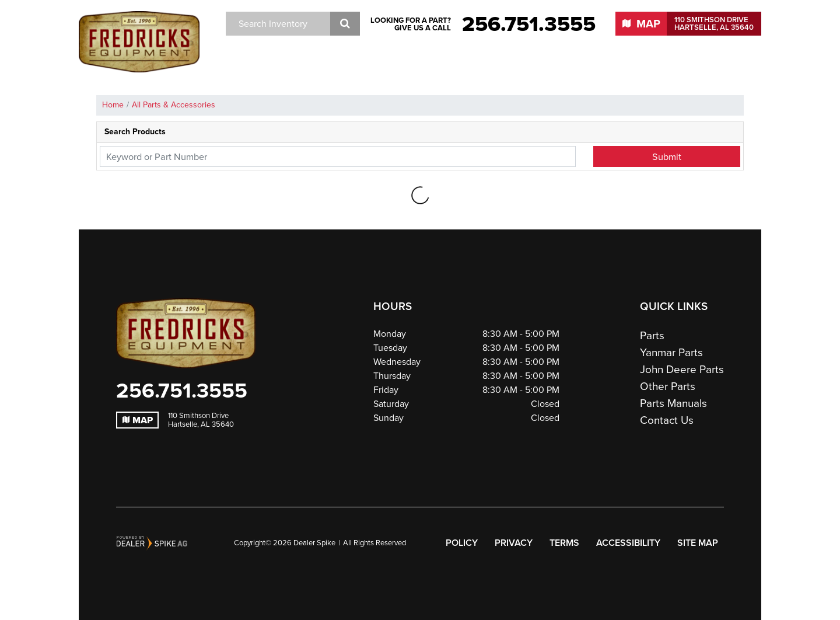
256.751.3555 (182, 391)
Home (113, 105)
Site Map (698, 543)
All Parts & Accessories (174, 105)
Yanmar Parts (671, 352)
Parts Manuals (673, 403)
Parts (652, 335)
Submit (667, 156)
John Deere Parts (682, 369)
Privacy (514, 543)
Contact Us (667, 420)
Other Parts (668, 386)
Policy (462, 543)
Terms (564, 543)
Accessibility (628, 543)
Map (138, 420)
